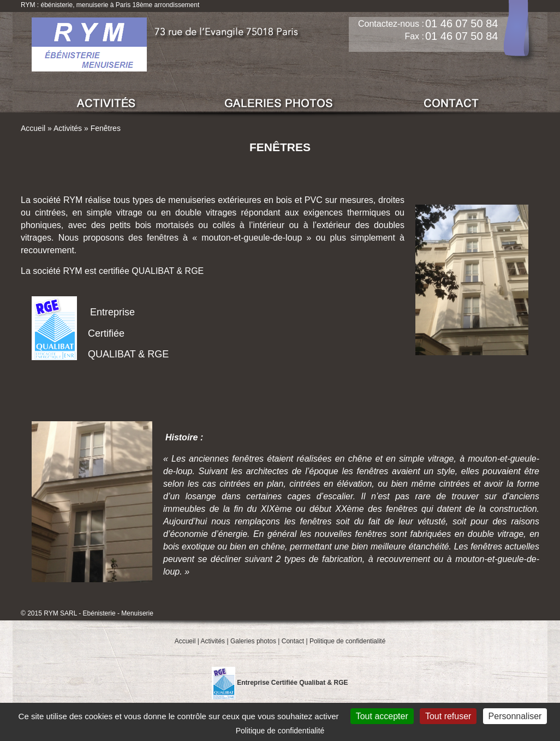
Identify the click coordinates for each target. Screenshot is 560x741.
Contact (293, 641)
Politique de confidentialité (347, 641)
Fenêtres (106, 128)
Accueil (33, 128)
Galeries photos (253, 641)
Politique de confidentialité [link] (280, 731)
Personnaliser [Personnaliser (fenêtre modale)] (515, 716)
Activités (68, 128)
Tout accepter (382, 716)
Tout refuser (448, 716)
